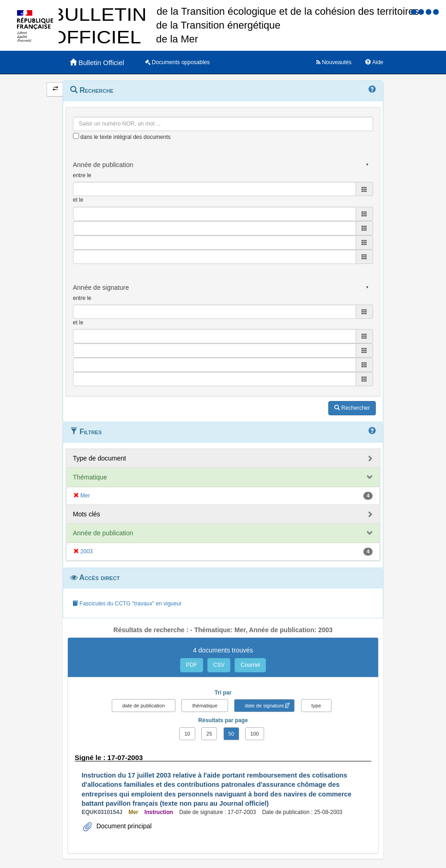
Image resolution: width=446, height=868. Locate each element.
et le (78, 200)
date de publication (144, 706)
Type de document (99, 458)
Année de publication (103, 533)
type (316, 706)
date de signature (264, 706)
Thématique (90, 477)
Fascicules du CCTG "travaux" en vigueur (127, 604)
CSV (219, 665)
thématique (205, 706)
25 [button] (209, 734)
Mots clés (87, 514)
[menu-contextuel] (76, 136)
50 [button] (231, 734)
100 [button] (254, 734)
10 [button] (187, 734)
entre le (82, 175)
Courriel (250, 665)
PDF (192, 665)
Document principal (123, 826)
